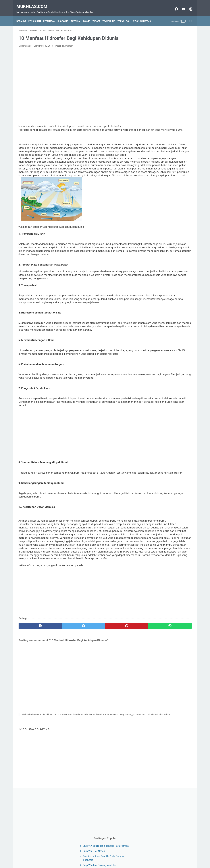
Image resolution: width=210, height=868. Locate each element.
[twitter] (62, 695)
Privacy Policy (117, 860)
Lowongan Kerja (144, 16)
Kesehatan (51, 16)
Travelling (111, 16)
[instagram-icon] (188, 6)
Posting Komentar (64, 43)
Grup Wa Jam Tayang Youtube (165, 104)
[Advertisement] (77, 83)
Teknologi (126, 16)
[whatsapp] (120, 695)
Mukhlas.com (34, 3)
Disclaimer (102, 860)
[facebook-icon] (174, 6)
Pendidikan (37, 16)
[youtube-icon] (181, 6)
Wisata (98, 16)
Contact (91, 860)
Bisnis (89, 16)
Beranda (23, 16)
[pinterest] (91, 695)
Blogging (65, 16)
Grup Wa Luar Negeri (160, 90)
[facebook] (33, 695)
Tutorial (78, 16)
